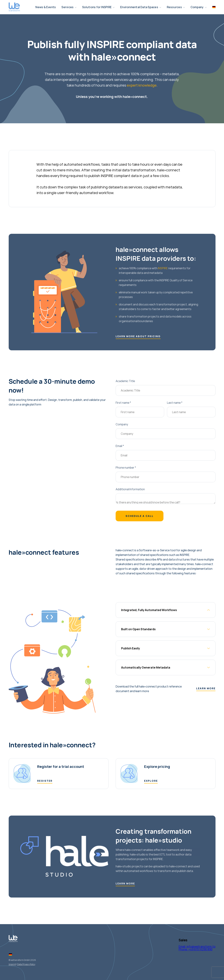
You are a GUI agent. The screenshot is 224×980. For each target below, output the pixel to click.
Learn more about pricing (138, 336)
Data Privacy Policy (26, 964)
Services (67, 7)
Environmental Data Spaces (139, 7)
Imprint (12, 964)
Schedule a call (140, 516)
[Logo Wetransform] (14, 7)
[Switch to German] (10, 954)
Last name (175, 403)
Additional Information (130, 489)
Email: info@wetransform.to (197, 946)
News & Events (46, 7)
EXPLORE (151, 781)
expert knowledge (142, 85)
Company (197, 7)
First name (123, 403)
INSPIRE (163, 268)
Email (120, 446)
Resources (174, 7)
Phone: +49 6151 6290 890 (196, 949)
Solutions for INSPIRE (97, 7)
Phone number (126, 468)
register (45, 781)
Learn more (206, 688)
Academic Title (125, 381)
